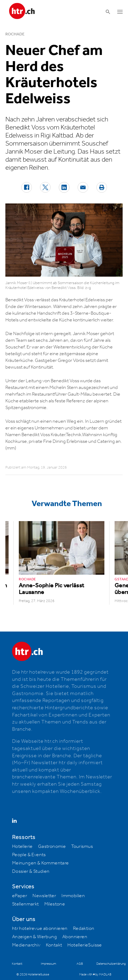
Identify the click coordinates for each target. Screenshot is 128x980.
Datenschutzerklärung (111, 964)
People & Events (29, 855)
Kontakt (54, 945)
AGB (80, 964)
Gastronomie (52, 847)
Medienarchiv (26, 945)
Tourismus (82, 847)
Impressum (48, 964)
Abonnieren (75, 937)
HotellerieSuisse (85, 945)
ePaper (20, 896)
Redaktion (84, 929)
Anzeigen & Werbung (34, 937)
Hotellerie (22, 847)
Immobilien (73, 896)
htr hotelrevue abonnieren (40, 929)
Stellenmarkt (25, 904)
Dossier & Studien (31, 871)
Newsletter (44, 896)
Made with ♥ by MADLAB (95, 975)
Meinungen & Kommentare (41, 863)
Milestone (55, 904)
